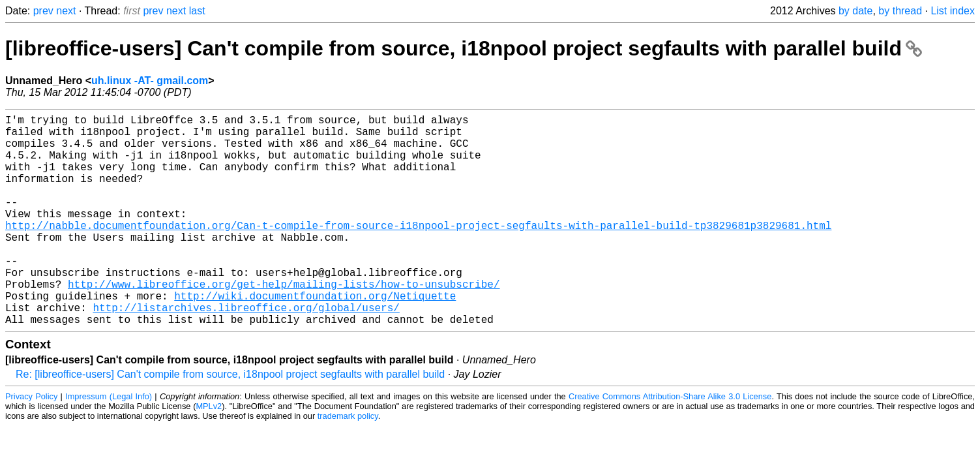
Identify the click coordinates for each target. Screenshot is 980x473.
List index (953, 11)
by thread (900, 11)
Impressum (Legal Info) (109, 443)
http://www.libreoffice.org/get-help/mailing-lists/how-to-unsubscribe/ (284, 323)
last (197, 11)
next (66, 11)
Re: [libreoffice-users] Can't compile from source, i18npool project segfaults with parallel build (230, 421)
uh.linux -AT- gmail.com (150, 81)
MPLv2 (209, 453)
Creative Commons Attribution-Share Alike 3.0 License (670, 443)
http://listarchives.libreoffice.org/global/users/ (246, 352)
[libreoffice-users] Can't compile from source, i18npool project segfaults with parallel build (464, 48)
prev (43, 11)
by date (855, 11)
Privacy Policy (31, 443)
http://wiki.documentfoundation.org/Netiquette (315, 337)
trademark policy (348, 463)
